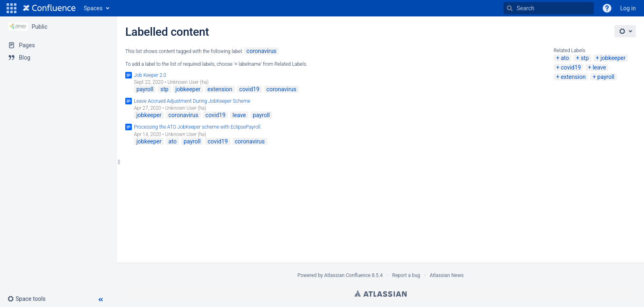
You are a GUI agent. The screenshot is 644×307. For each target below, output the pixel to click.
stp (585, 58)
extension (573, 77)
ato (565, 58)
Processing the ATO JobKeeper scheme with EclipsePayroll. (198, 127)
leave (599, 67)
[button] (11, 8)
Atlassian (381, 293)
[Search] (510, 8)
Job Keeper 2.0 (150, 75)
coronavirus (261, 51)
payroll (606, 77)
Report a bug (406, 275)
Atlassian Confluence (347, 275)
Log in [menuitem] (628, 8)
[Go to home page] (49, 8)
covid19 (571, 67)
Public (40, 27)
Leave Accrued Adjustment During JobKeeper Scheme (192, 101)
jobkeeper (613, 58)
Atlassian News (447, 275)
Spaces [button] (93, 8)
